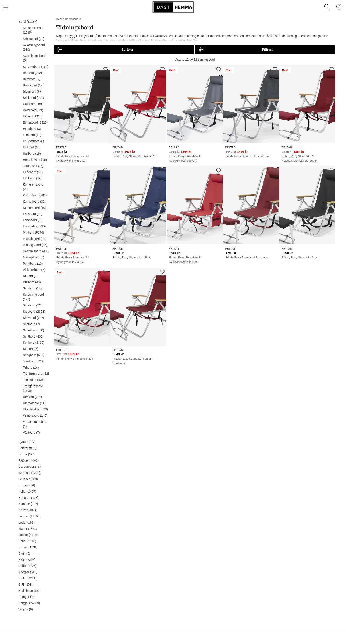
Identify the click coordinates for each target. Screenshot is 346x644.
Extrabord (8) (32, 129)
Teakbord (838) (33, 361)
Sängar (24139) (29, 603)
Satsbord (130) (33, 288)
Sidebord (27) (32, 305)
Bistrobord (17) (33, 85)
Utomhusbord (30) (35, 409)
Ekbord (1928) (33, 116)
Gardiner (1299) (29, 473)
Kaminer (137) (28, 504)
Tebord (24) (31, 367)
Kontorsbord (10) (34, 208)
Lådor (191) (26, 522)
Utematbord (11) (34, 403)
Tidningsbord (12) (36, 374)
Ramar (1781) (28, 547)
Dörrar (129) (27, 454)
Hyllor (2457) (27, 491)
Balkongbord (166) (36, 67)
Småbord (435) (33, 336)
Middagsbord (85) (35, 245)
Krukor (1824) (28, 510)
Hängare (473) (28, 498)
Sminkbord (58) (33, 330)
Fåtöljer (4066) (29, 460)
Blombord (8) (32, 91)
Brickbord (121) (33, 98)
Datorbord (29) (33, 110)
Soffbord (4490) (34, 343)
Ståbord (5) (31, 349)
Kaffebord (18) (33, 172)
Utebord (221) (32, 397)
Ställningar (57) (29, 591)
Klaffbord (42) (32, 178)
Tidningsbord (73, 19)
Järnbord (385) (33, 166)
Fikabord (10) (32, 135)
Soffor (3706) (27, 566)
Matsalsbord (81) (34, 239)
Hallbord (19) (32, 153)
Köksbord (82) (33, 214)
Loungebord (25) (34, 226)
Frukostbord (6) (33, 141)
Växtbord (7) (31, 433)
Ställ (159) (26, 584)
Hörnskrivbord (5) (35, 160)
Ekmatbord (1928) (35, 122)
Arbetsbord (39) (34, 39)
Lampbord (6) (32, 220)
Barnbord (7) (32, 79)
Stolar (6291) (27, 578)
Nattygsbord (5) (33, 257)
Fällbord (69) (32, 147)
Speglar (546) (28, 572)
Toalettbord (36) (34, 380)
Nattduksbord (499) (36, 251)
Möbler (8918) (28, 535)
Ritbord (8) (30, 276)
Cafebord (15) (32, 104)
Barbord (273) (32, 73)
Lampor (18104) (29, 516)
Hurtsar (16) (27, 485)
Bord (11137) (28, 22)
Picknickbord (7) (34, 270)
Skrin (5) (24, 553)
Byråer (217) (27, 442)
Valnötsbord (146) (35, 415)
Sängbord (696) (34, 355)
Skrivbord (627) (33, 318)
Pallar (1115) (27, 541)
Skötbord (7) (31, 324)
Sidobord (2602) (34, 312)
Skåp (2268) (27, 560)
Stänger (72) (27, 597)
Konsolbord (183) (35, 195)
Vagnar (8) (26, 609)
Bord (59, 19)
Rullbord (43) (32, 282)
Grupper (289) (28, 479)
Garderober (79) (29, 467)
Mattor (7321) (28, 529)
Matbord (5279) (33, 233)
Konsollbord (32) (34, 202)
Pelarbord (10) (33, 264)
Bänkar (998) (27, 448)
